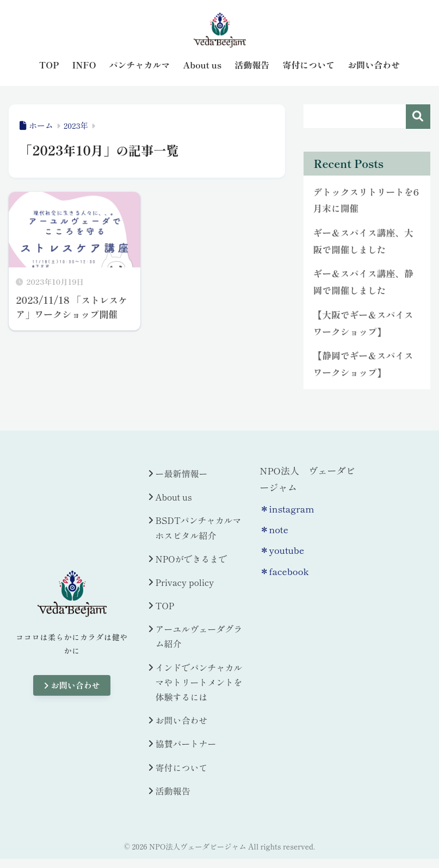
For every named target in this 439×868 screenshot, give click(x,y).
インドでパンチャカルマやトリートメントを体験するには (199, 682)
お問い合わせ (72, 685)
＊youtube (282, 550)
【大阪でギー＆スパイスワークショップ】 (363, 323)
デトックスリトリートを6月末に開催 (366, 200)
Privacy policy (185, 582)
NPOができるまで (191, 559)
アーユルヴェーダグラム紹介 (199, 636)
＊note (274, 529)
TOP (165, 605)
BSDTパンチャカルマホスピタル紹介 (199, 527)
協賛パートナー (186, 744)
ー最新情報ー (182, 473)
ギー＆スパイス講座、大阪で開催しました (363, 241)
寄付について (182, 767)
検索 (418, 117)
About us (174, 497)
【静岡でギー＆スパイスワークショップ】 (363, 364)
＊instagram (287, 508)
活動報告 (173, 791)
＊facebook (284, 571)
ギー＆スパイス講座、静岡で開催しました (363, 282)
